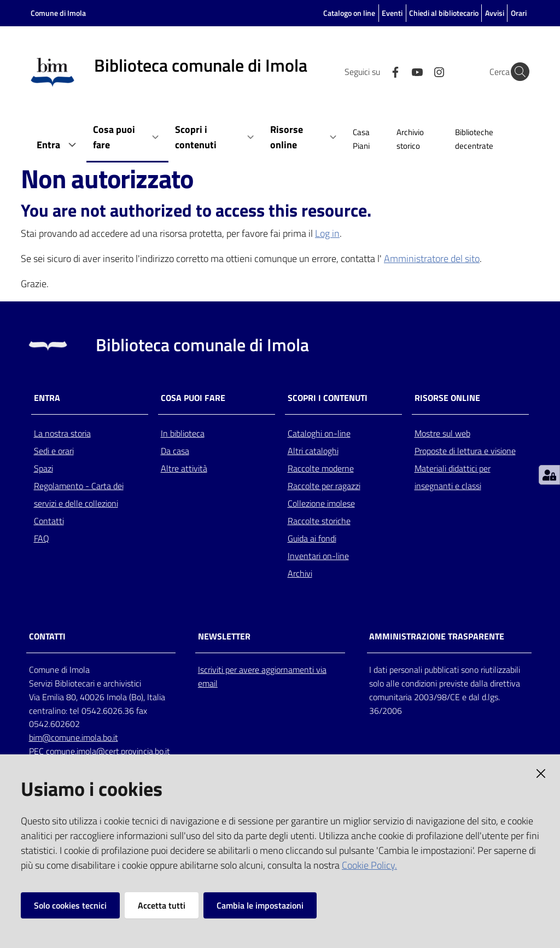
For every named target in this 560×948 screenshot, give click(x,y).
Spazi (43, 468)
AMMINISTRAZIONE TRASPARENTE (437, 636)
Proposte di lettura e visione (465, 451)
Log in (327, 233)
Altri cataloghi (313, 451)
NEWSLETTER (224, 636)
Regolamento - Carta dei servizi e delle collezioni (79, 495)
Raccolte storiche (319, 521)
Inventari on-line (318, 556)
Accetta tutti (162, 905)
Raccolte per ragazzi (324, 486)
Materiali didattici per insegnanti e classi (453, 477)
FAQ (42, 538)
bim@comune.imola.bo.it (74, 737)
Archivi (300, 573)
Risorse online (447, 398)
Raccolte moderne (321, 468)
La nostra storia (62, 433)
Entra (47, 398)
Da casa (175, 451)
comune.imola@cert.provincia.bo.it (108, 751)
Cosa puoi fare (193, 398)
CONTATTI (47, 636)
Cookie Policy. (369, 865)
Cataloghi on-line (319, 433)
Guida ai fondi (312, 538)
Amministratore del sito (432, 258)
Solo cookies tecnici (70, 905)
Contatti (49, 521)
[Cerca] (516, 72)
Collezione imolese (321, 503)
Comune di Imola (58, 13)
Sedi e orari (54, 451)
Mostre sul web (442, 433)
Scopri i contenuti (328, 398)
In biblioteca (183, 433)
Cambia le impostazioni (260, 905)
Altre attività (184, 468)
